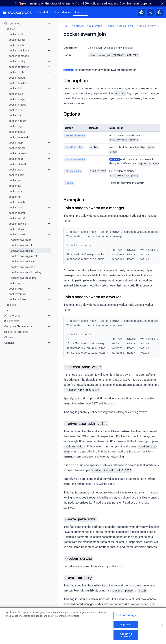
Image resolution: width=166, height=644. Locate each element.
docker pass (16, 170)
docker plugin (17, 175)
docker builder (17, 40)
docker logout (17, 132)
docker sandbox (18, 202)
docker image (17, 99)
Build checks (12, 321)
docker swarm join (22, 251)
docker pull (15, 186)
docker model (17, 148)
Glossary (10, 337)
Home (67, 26)
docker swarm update (24, 278)
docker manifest (18, 137)
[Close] (162, 626)
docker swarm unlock (24, 267)
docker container (19, 67)
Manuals (67, 12)
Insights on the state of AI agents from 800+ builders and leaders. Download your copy (90, 4)
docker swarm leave (23, 261)
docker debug (17, 78)
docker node (16, 159)
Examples (74, 199)
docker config (17, 62)
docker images (17, 105)
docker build (16, 34)
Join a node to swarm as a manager (94, 207)
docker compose (19, 56)
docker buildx (16, 45)
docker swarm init (21, 245)
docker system (18, 283)
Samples (9, 343)
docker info (15, 110)
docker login (16, 126)
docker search (17, 213)
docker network (18, 153)
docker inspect (17, 121)
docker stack (16, 229)
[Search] (150, 12)
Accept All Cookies (126, 635)
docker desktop (18, 83)
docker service (17, 224)
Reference (80, 12)
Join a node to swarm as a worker (92, 296)
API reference (12, 316)
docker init (15, 115)
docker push (16, 191)
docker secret (17, 218)
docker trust (16, 289)
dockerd (11, 305)
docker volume (17, 299)
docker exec (16, 94)
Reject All (126, 625)
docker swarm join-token (26, 256)
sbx (9, 310)
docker (11, 29)
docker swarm (17, 235)
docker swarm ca (21, 240)
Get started (41, 12)
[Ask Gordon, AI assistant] (141, 12)
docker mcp (16, 143)
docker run (15, 197)
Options (72, 114)
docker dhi (15, 88)
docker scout (17, 208)
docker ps (15, 180)
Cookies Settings (126, 615)
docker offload (17, 164)
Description (76, 80)
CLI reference (12, 24)
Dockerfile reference (16, 332)
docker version (17, 294)
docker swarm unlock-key (26, 272)
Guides (55, 12)
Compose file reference (18, 326)
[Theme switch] (159, 12)
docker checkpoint (20, 51)
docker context (18, 72)
